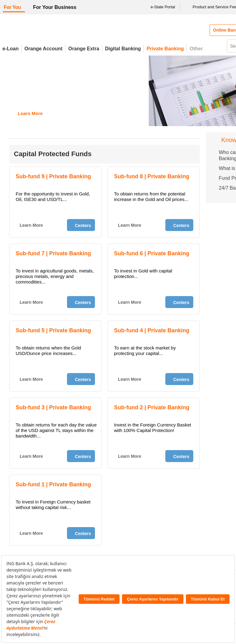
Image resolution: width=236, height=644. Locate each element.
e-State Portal (159, 7)
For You (12, 7)
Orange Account (43, 49)
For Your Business (55, 7)
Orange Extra (84, 49)
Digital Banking (123, 49)
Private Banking (165, 49)
